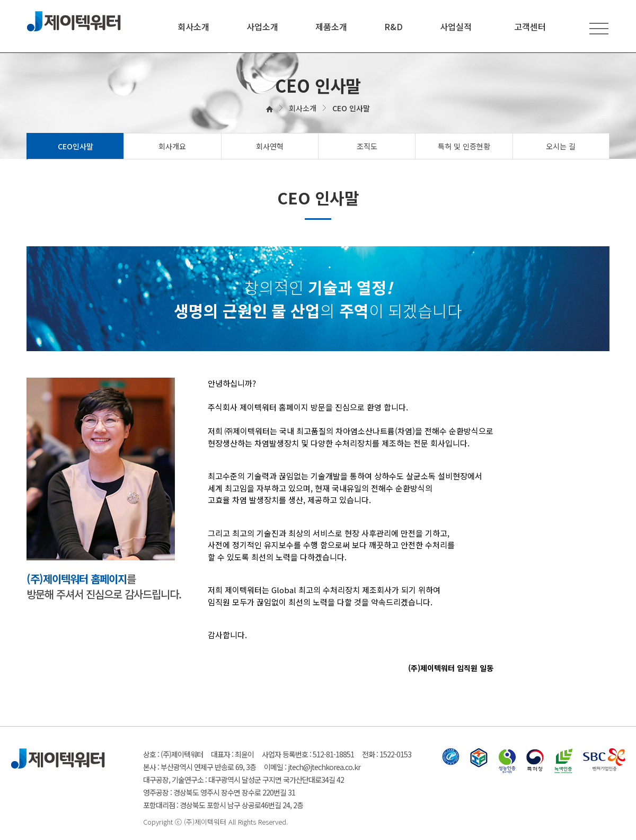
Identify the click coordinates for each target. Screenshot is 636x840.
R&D (394, 26)
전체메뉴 (599, 28)
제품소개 (331, 26)
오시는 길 (561, 146)
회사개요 (172, 146)
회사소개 (193, 26)
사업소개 (262, 26)
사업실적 (456, 26)
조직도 (367, 146)
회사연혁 (270, 146)
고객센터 (530, 26)
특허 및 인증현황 (464, 146)
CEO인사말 (76, 146)
